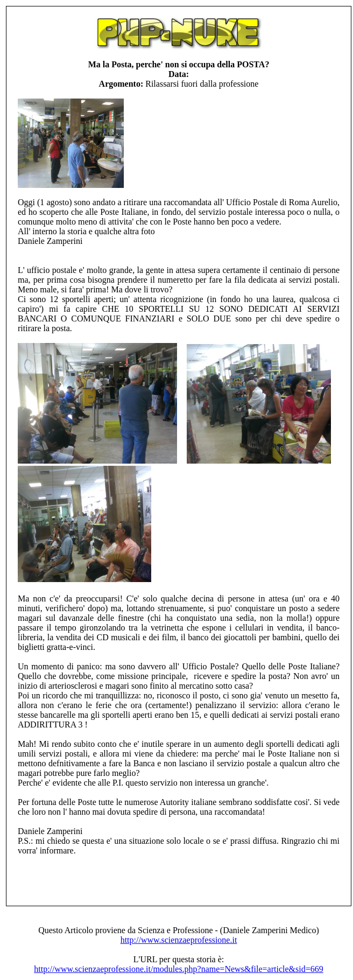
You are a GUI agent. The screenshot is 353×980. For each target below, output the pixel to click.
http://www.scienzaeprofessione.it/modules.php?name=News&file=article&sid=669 (178, 969)
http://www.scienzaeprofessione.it (179, 940)
